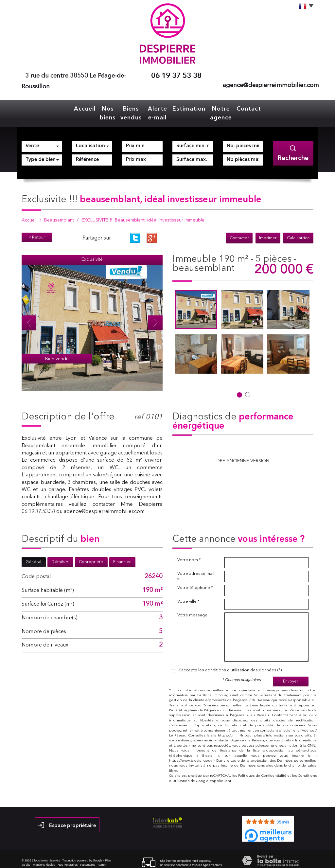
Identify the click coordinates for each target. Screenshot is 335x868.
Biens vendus (131, 111)
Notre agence (224, 111)
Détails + (60, 558)
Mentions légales (44, 861)
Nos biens (104, 111)
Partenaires (88, 861)
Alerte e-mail (162, 111)
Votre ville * (188, 598)
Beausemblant (59, 216)
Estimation (193, 108)
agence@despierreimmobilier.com (271, 86)
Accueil (81, 108)
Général (33, 558)
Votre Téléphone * (195, 584)
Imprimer (268, 234)
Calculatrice (298, 234)
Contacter (239, 234)
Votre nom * (189, 556)
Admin (102, 861)
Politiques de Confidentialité (262, 772)
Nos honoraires (68, 861)
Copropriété (91, 558)
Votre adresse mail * (196, 573)
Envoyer (291, 677)
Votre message (192, 611)
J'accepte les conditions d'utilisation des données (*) (230, 666)
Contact (252, 108)
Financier (122, 558)
